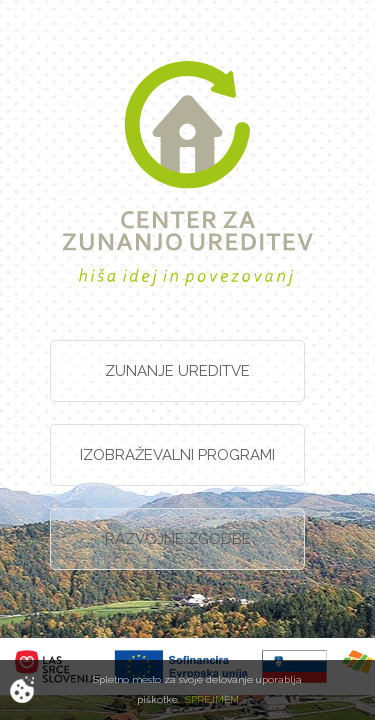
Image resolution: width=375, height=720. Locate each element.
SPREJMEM (212, 699)
